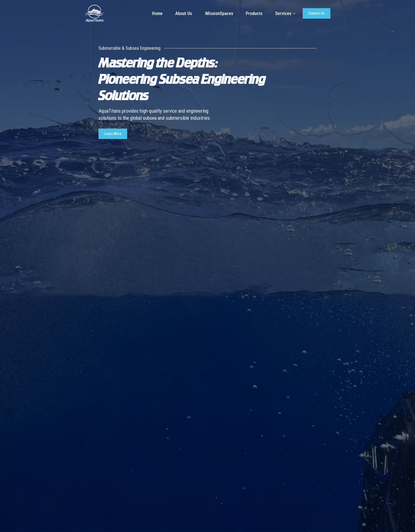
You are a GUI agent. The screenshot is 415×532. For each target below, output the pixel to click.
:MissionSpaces (219, 13)
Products (254, 13)
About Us (184, 13)
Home (157, 13)
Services (283, 13)
